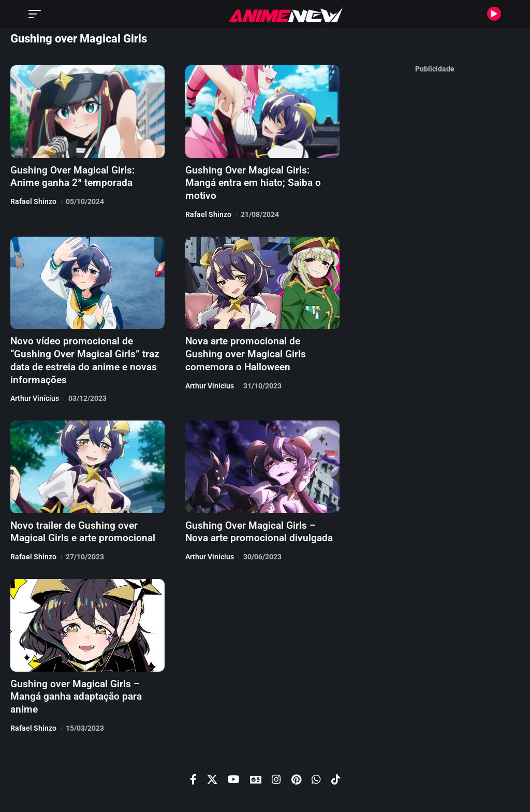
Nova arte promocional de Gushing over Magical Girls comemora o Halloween (257, 339)
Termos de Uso (323, 784)
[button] (37, 14)
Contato (411, 784)
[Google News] (256, 748)
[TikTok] (336, 748)
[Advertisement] (435, 233)
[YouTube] (234, 748)
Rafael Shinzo (33, 200)
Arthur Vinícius (35, 382)
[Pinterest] (296, 748)
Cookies (373, 784)
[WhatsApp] (316, 748)
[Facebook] (193, 748)
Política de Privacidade (195, 784)
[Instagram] (276, 748)
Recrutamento (265, 784)
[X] (212, 748)
